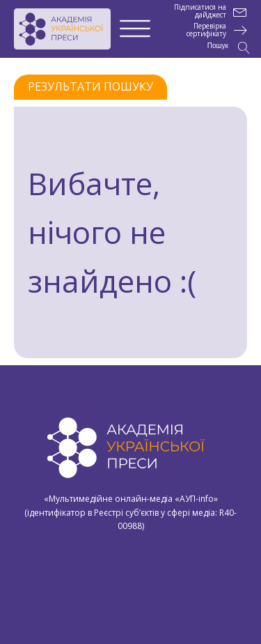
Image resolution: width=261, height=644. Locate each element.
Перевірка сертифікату (206, 30)
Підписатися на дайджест (200, 11)
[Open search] (229, 48)
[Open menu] (135, 29)
